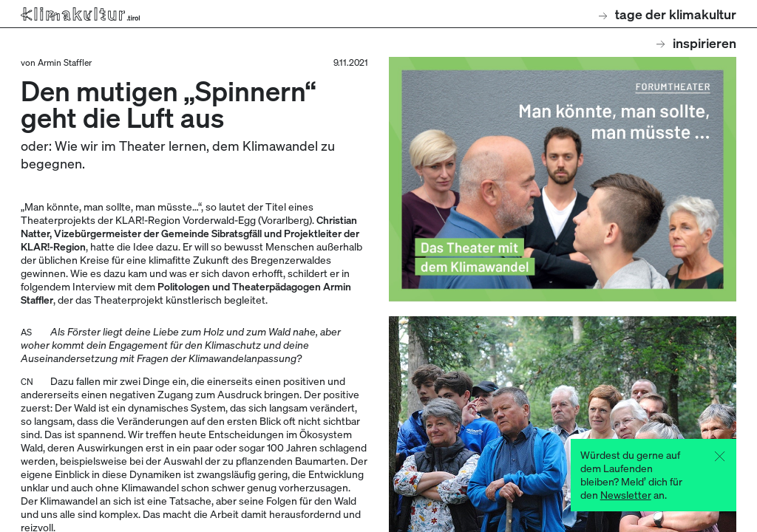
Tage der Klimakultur (668, 14)
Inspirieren (696, 42)
